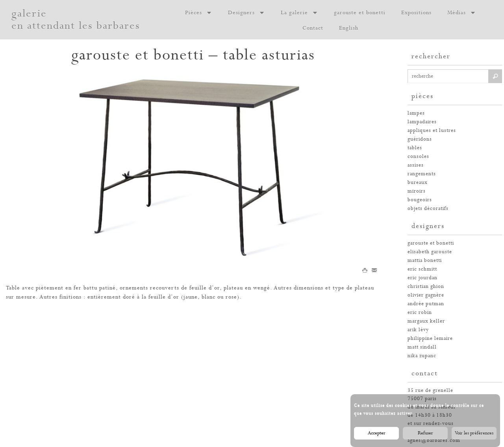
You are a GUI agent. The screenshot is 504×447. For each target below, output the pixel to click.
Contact (313, 28)
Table (13, 288)
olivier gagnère (426, 295)
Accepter (377, 436)
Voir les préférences (474, 436)
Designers (246, 13)
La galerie (299, 13)
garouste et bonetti (360, 13)
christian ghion (426, 287)
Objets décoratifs (428, 209)
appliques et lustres (432, 131)
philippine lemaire (430, 338)
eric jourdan (422, 278)
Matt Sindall (422, 347)
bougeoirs (420, 200)
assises (416, 165)
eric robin (420, 313)
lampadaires (422, 122)
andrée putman (426, 304)
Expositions (416, 13)
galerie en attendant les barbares (76, 20)
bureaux (418, 183)
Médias (462, 13)
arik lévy (418, 330)
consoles (418, 157)
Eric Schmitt (422, 269)
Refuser (425, 436)
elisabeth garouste (430, 252)
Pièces (199, 13)
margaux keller (426, 321)
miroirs (417, 191)
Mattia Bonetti (425, 261)
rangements (422, 174)
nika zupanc (422, 356)
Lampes (416, 113)
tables (415, 148)
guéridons (420, 139)
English (349, 28)
